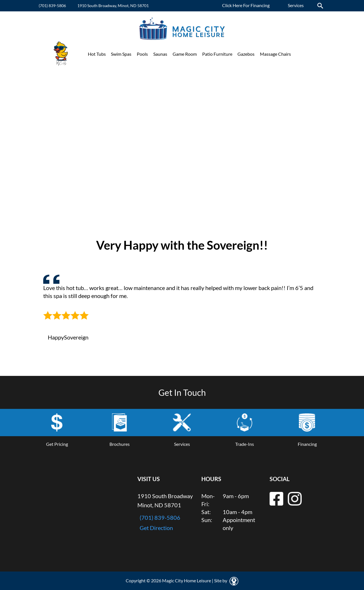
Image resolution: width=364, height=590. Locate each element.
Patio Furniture (217, 54)
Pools (142, 54)
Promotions (308, 54)
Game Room (185, 54)
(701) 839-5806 (52, 6)
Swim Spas (121, 54)
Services (296, 5)
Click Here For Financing (246, 5)
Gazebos (246, 54)
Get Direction (156, 528)
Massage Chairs (275, 54)
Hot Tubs (97, 54)
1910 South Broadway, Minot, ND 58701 (113, 6)
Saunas (160, 54)
